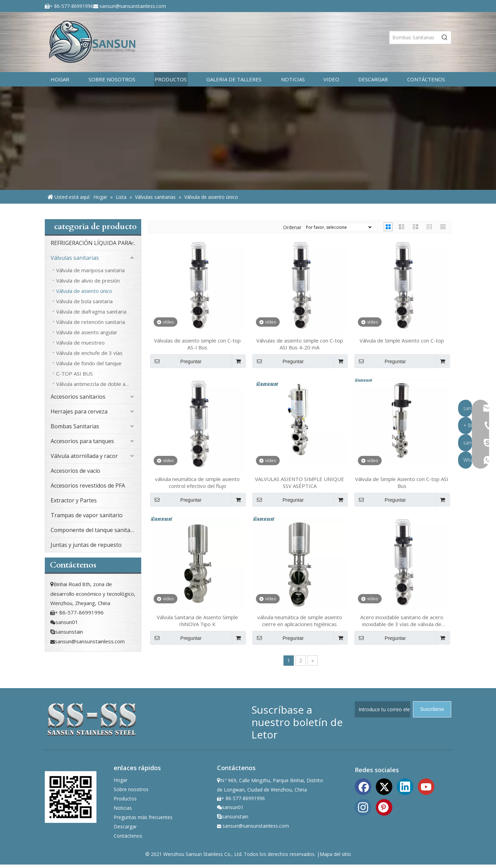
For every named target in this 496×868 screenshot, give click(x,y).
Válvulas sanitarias (75, 258)
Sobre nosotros (131, 789)
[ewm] (71, 797)
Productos (125, 799)
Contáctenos (128, 836)
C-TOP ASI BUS (74, 374)
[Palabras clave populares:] (445, 38)
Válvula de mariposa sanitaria (90, 270)
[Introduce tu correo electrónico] (383, 709)
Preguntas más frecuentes (143, 817)
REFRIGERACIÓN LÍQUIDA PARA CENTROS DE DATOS (96, 243)
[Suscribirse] (432, 709)
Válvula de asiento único (84, 291)
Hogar (121, 780)
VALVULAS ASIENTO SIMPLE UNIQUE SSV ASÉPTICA (299, 482)
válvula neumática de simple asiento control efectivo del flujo (197, 482)
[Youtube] (426, 786)
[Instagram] (363, 807)
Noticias (123, 808)
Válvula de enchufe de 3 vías (89, 353)
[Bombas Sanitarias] (414, 38)
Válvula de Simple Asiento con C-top (402, 340)
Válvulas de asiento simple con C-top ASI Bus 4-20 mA (300, 344)
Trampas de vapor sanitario (87, 515)
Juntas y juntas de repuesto (86, 545)
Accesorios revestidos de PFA (88, 486)
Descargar (125, 826)
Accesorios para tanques (82, 441)
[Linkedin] (405, 786)
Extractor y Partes (74, 500)
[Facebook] (363, 786)
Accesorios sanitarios (78, 397)
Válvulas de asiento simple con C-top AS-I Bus (197, 344)
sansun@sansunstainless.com (133, 6)
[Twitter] (384, 786)
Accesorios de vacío (75, 471)
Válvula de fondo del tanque (89, 363)
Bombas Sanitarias (75, 426)
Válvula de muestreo (80, 343)
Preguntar (176, 361)
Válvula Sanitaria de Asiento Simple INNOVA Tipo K (197, 621)
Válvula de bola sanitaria (84, 301)
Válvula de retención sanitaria (91, 322)
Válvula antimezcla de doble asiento (98, 384)
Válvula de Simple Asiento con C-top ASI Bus (402, 482)
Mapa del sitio (335, 854)
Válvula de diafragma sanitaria (91, 312)
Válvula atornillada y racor (84, 456)
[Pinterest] (384, 807)
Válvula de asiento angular (87, 332)
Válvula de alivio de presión (88, 280)
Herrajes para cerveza (79, 411)
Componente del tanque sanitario (94, 530)
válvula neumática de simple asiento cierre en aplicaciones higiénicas (300, 621)
